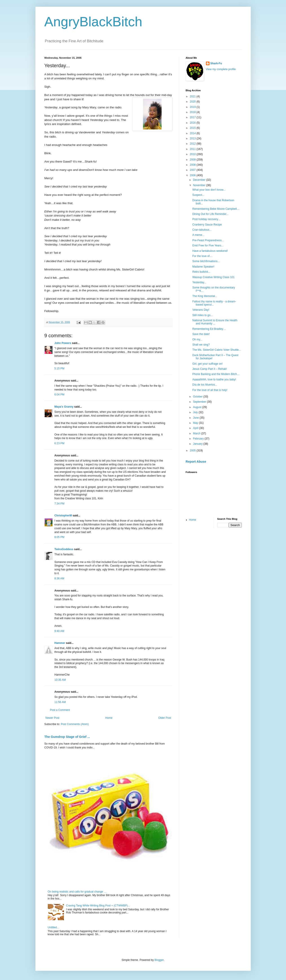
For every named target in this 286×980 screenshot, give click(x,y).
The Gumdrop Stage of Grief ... (67, 737)
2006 (193, 175)
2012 (193, 144)
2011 (193, 149)
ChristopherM (63, 516)
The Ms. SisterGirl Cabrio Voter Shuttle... (217, 350)
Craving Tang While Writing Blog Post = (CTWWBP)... (98, 906)
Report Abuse (196, 462)
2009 (193, 160)
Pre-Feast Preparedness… (208, 240)
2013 (193, 138)
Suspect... (198, 195)
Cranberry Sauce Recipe (207, 225)
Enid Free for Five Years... (208, 246)
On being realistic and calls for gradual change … (77, 892)
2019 (193, 107)
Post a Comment (60, 710)
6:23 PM (60, 443)
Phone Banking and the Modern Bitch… (216, 374)
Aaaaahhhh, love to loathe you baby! (214, 379)
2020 (193, 102)
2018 (193, 112)
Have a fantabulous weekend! (210, 251)
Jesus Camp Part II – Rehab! (210, 369)
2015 (193, 128)
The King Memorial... (205, 296)
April (196, 428)
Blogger (159, 960)
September (200, 402)
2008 (193, 165)
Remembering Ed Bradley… (209, 329)
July (196, 412)
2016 (193, 123)
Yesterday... (199, 282)
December (200, 180)
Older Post (165, 718)
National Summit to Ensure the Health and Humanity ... (215, 322)
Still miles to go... (202, 315)
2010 (193, 154)
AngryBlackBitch (93, 22)
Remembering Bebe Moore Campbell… (216, 209)
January (198, 444)
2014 (193, 133)
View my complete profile (221, 69)
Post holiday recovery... (206, 219)
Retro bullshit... (201, 272)
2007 (193, 170)
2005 (193, 451)
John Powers (63, 343)
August (198, 407)
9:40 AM (59, 631)
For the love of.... (202, 256)
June (196, 418)
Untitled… (54, 927)
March (197, 433)
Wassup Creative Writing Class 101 (213, 277)
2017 (193, 117)
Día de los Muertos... (205, 385)
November (200, 185)
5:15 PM (60, 368)
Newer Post (52, 718)
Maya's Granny (64, 407)
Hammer (60, 643)
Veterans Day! (201, 310)
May (196, 423)
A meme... (198, 235)
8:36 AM (59, 578)
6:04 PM (60, 395)
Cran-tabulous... (202, 230)
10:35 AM (60, 680)
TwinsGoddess (64, 549)
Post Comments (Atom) (75, 724)
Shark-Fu (216, 63)
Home (109, 718)
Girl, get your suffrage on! (207, 364)
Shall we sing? (201, 345)
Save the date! (201, 334)
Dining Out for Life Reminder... (210, 214)
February (199, 439)
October (198, 397)
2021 (193, 96)
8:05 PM (60, 537)
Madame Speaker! (203, 267)
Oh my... (197, 339)
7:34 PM (60, 504)
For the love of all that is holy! (210, 390)
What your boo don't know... (209, 190)
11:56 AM (60, 702)
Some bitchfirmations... (206, 261)
